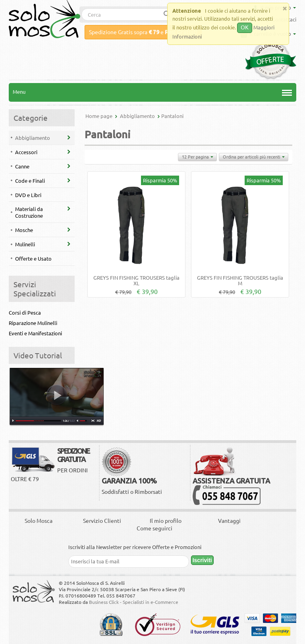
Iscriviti (202, 560)
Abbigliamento (33, 138)
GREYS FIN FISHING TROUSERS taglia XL (136, 280)
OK (245, 27)
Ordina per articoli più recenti (254, 157)
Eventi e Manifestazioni (35, 333)
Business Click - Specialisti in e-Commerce (134, 602)
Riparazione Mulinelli (33, 323)
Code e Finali (30, 181)
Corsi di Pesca (25, 313)
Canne (22, 166)
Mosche (24, 230)
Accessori (26, 152)
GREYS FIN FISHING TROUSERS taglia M (240, 280)
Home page (99, 116)
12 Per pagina (198, 157)
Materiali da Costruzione (29, 212)
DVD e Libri (28, 195)
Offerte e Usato (33, 259)
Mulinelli (25, 244)
